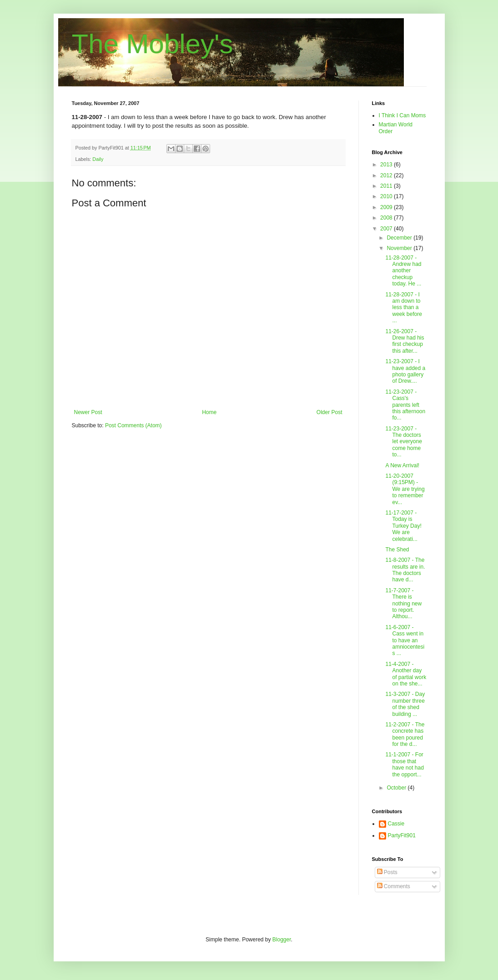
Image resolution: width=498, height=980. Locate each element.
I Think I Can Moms (402, 115)
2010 (387, 196)
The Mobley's (153, 44)
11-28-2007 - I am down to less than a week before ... (403, 308)
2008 (387, 218)
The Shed (397, 550)
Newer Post (88, 412)
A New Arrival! (402, 465)
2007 (387, 229)
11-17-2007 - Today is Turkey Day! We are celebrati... (403, 526)
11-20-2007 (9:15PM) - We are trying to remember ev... (405, 489)
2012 (387, 175)
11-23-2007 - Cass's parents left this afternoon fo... (405, 405)
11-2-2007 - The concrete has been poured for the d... (405, 734)
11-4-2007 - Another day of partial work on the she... (406, 674)
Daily (98, 159)
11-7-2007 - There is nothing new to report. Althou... (403, 604)
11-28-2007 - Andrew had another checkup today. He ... (403, 271)
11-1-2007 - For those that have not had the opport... (404, 764)
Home (209, 412)
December (400, 238)
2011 (387, 186)
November (400, 248)
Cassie (396, 824)
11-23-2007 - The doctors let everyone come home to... (403, 442)
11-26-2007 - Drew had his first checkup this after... (405, 341)
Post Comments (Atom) (133, 425)
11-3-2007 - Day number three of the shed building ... (405, 704)
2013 (387, 165)
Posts (387, 872)
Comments (394, 886)
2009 (387, 207)
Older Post (329, 412)
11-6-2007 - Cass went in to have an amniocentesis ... (405, 640)
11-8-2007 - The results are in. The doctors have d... (405, 570)
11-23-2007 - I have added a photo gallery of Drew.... (405, 371)
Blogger (282, 940)
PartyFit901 (402, 835)
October (397, 788)
